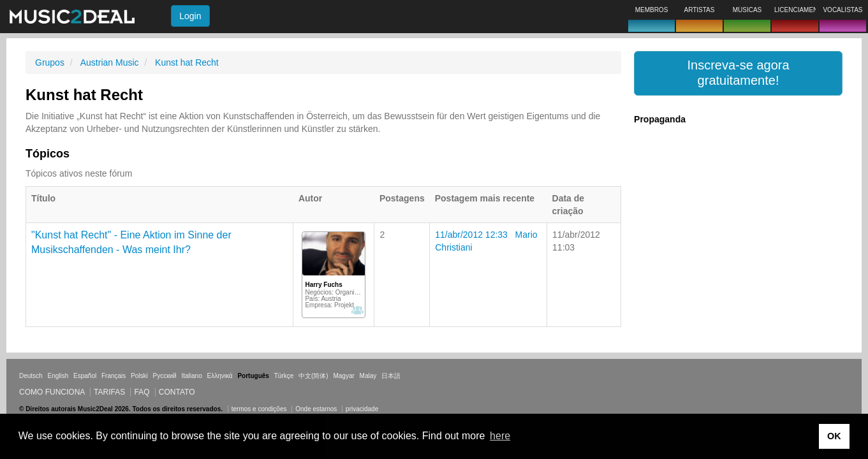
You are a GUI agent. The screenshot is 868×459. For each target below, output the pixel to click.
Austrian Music (110, 62)
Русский (165, 376)
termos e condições (260, 409)
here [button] (500, 436)
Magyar (343, 376)
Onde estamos (316, 409)
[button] (738, 73)
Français (114, 376)
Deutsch (31, 376)
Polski (139, 376)
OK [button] (834, 436)
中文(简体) (313, 376)
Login (190, 16)
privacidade (362, 409)
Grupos (50, 62)
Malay (368, 376)
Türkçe (284, 376)
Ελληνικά (220, 376)
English (58, 376)
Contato (177, 392)
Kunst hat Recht (187, 62)
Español (85, 376)
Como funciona (52, 392)
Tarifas (109, 392)
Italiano (191, 376)
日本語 (391, 376)
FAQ (142, 392)
